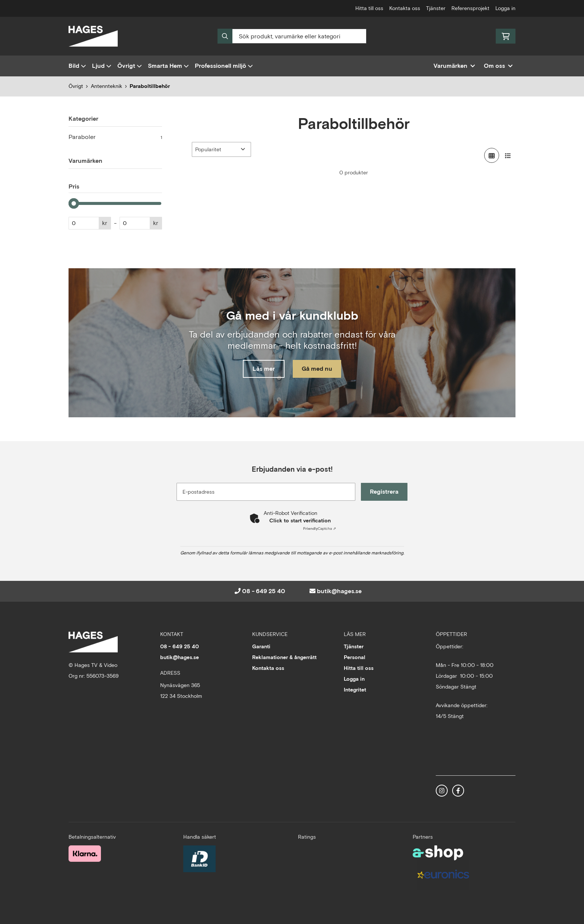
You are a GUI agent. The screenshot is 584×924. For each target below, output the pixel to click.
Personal (355, 657)
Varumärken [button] (454, 66)
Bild (77, 66)
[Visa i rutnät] (492, 155)
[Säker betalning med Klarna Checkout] (85, 853)
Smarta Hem (168, 66)
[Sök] (292, 36)
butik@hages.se (339, 591)
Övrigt (130, 66)
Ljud (102, 66)
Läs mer (263, 369)
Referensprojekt (470, 8)
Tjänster (436, 8)
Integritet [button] (355, 690)
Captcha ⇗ (320, 529)
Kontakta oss (405, 8)
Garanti (261, 646)
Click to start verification (300, 520)
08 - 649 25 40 (264, 591)
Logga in (505, 8)
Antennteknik (107, 86)
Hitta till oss (369, 8)
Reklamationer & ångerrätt (284, 657)
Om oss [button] (498, 66)
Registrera (385, 492)
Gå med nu (317, 369)
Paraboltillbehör (150, 86)
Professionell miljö (224, 66)
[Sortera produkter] (221, 149)
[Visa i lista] (508, 155)
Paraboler (115, 137)
